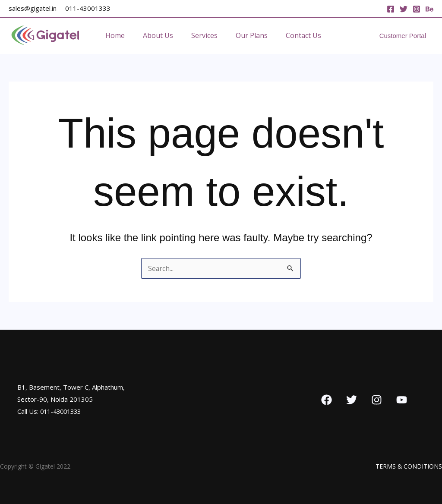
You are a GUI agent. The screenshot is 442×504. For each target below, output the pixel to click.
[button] (403, 36)
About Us (162, 35)
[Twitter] (404, 9)
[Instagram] (417, 9)
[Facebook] (391, 9)
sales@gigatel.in (33, 8)
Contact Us (315, 35)
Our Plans (261, 35)
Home (116, 35)
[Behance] (429, 9)
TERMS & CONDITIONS (409, 466)
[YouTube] (402, 400)
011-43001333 (88, 8)
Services (211, 35)
